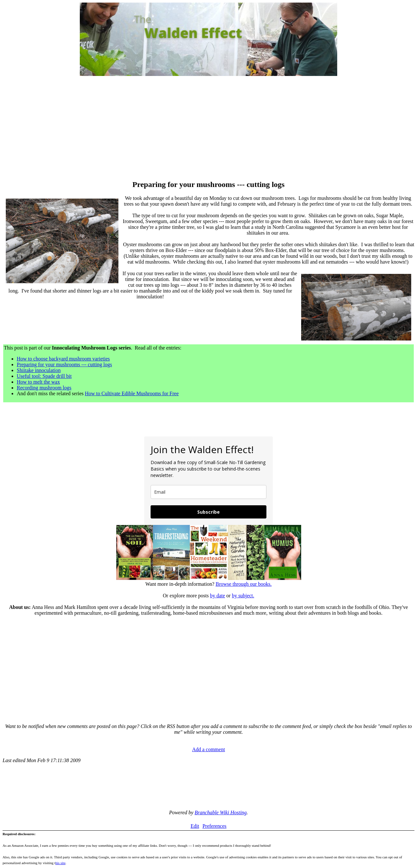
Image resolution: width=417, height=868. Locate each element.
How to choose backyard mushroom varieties (63, 359)
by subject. (243, 596)
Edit (195, 826)
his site (60, 863)
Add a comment (208, 749)
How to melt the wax (38, 382)
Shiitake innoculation (39, 370)
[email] (208, 492)
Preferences (214, 826)
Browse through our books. (244, 584)
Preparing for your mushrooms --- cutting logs (64, 364)
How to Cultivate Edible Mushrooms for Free (132, 393)
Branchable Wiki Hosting (221, 812)
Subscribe (208, 512)
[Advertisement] (208, 129)
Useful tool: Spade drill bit (44, 376)
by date (218, 596)
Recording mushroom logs (44, 388)
